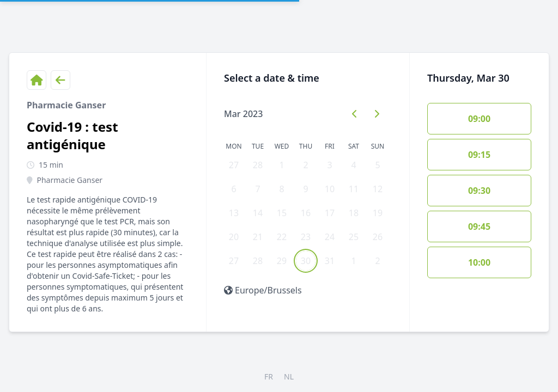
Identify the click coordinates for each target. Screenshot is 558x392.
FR (269, 376)
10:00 (479, 262)
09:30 (479, 191)
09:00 (479, 119)
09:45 (479, 226)
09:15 (479, 155)
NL (289, 376)
